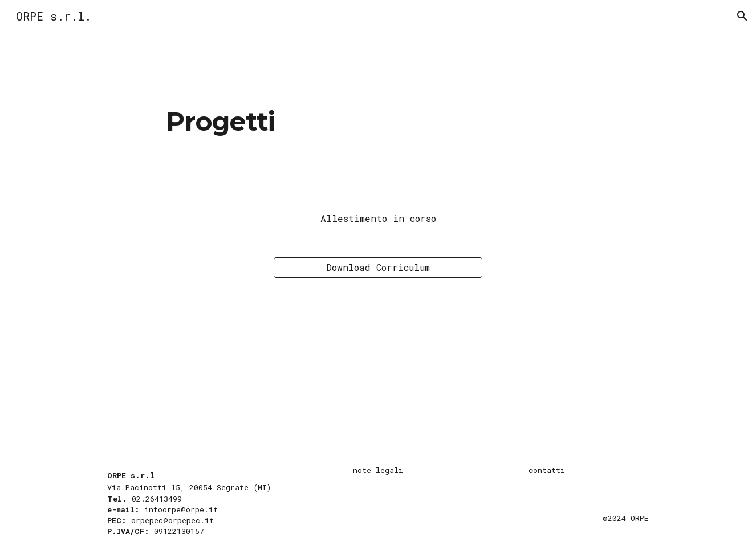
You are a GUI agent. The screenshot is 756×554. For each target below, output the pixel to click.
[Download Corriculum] (378, 267)
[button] (742, 16)
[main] (378, 122)
